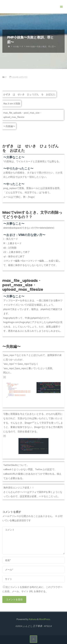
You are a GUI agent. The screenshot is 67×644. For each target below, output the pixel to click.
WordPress (45, 619)
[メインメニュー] (61, 7)
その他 (16, 46)
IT (22, 46)
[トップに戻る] (33, 639)
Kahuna (33, 619)
